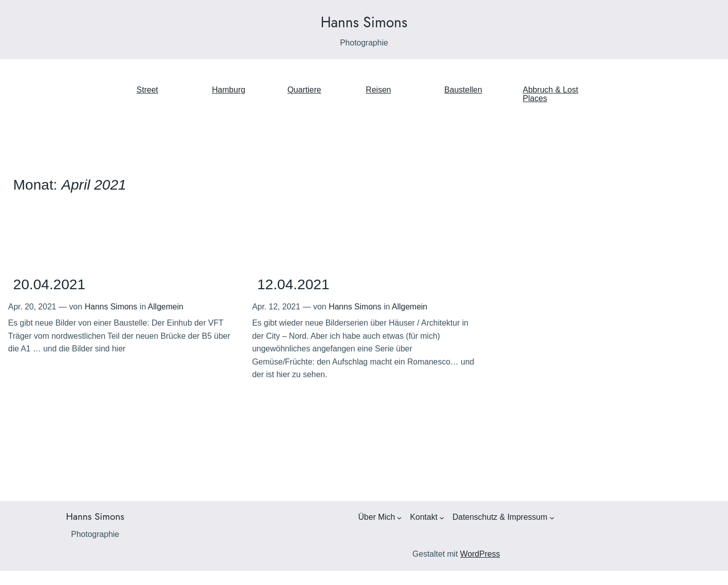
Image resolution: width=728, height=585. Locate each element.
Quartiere (304, 89)
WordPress (480, 554)
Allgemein (165, 307)
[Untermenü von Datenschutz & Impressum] (552, 518)
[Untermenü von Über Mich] (399, 518)
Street (147, 89)
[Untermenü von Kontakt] (442, 518)
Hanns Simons (364, 22)
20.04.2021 (49, 284)
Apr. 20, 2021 (32, 307)
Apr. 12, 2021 (276, 307)
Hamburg (229, 89)
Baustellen (463, 89)
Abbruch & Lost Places (551, 94)
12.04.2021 (293, 284)
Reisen (379, 89)
